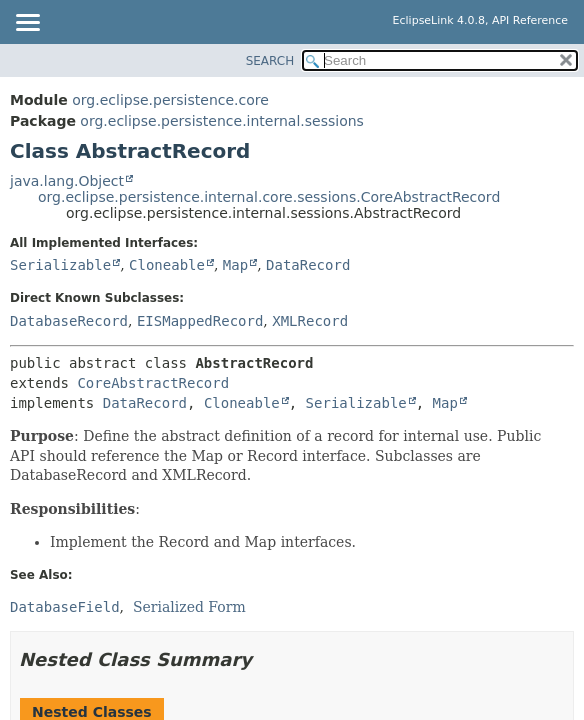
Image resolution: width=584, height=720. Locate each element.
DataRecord (308, 265)
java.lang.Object (67, 181)
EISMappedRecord (200, 321)
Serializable (60, 265)
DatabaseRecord (69, 321)
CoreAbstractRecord (153, 383)
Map (235, 265)
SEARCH (270, 61)
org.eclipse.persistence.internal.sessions (222, 121)
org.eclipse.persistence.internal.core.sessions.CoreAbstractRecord (269, 197)
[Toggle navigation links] (27, 24)
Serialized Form (189, 607)
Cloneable (167, 265)
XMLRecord (310, 321)
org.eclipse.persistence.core (170, 100)
